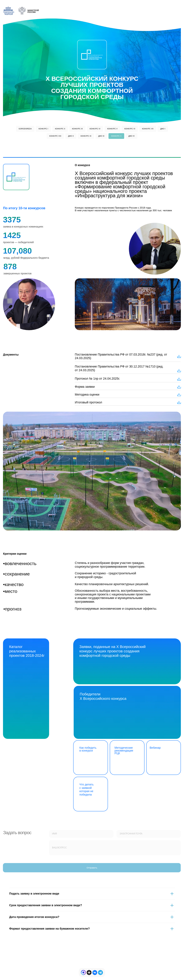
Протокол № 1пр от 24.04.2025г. (97, 379)
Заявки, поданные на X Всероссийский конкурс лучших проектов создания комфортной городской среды (112, 651)
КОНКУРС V (112, 129)
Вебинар (155, 748)
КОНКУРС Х (116, 136)
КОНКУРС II (60, 129)
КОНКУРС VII (148, 129)
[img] (95, 972)
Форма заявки (85, 387)
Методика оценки (87, 395)
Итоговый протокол (88, 402)
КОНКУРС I (43, 129)
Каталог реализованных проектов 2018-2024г (27, 651)
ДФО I (163, 129)
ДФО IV (131, 136)
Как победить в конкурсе (88, 749)
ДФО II (71, 136)
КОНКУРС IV (95, 129)
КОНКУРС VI (130, 129)
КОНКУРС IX (86, 136)
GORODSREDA (25, 129)
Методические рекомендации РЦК (124, 751)
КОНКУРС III (77, 129)
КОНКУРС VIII (55, 136)
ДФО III (101, 136)
